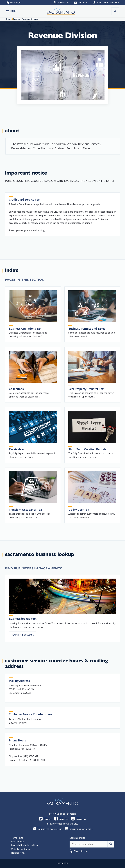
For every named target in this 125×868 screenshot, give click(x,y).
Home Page (13, 3)
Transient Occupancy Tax (25, 510)
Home (9, 19)
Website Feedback (20, 849)
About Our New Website (106, 3)
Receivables (17, 449)
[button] (12, 11)
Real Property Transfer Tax (86, 389)
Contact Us (81, 3)
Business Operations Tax (25, 329)
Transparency (18, 853)
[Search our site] (89, 844)
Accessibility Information (24, 845)
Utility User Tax (79, 510)
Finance (17, 19)
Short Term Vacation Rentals (87, 449)
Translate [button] (61, 3)
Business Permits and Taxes (87, 329)
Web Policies (17, 842)
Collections (16, 389)
